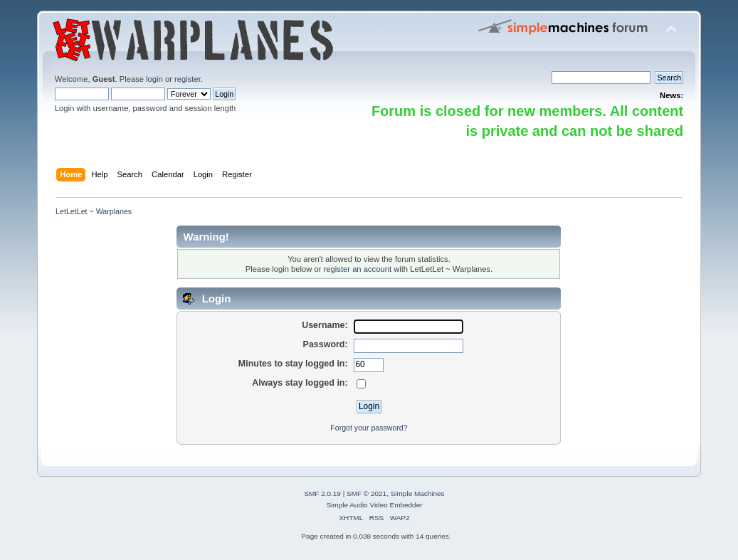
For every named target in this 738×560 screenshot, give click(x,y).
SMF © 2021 (367, 493)
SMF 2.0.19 (322, 493)
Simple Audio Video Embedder (374, 505)
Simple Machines (418, 493)
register (188, 79)
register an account (358, 269)
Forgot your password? (369, 428)
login (154, 79)
